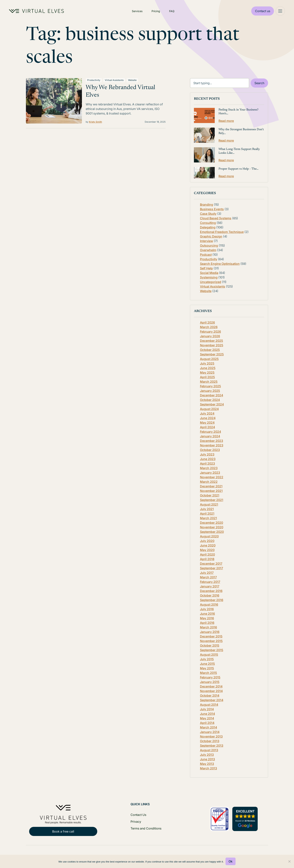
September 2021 (212, 500)
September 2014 (212, 700)
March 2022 (209, 482)
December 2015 (211, 636)
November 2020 (212, 527)
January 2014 (210, 732)
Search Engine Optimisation (220, 264)
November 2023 (212, 445)
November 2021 (211, 491)
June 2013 (207, 759)
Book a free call (63, 831)
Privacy (136, 822)
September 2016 (212, 600)
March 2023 (209, 468)
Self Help (206, 268)
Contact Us (138, 815)
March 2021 (208, 518)
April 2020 (207, 554)
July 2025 (207, 363)
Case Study (208, 214)
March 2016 (208, 627)
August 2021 (209, 504)
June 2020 (208, 545)
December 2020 (212, 523)
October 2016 (210, 595)
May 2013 (207, 764)
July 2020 (207, 541)
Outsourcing (209, 245)
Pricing (156, 11)
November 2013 (211, 736)
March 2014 (208, 727)
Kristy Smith (95, 122)
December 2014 (211, 686)
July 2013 (207, 755)
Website (132, 80)
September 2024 (212, 404)
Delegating (208, 227)
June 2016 (207, 614)
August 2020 (209, 536)
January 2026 (210, 336)
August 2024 (209, 409)
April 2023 (207, 463)
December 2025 (212, 341)
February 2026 (210, 332)
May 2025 (207, 372)
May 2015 (207, 668)
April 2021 (207, 514)
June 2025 (208, 368)
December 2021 (211, 486)
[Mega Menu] (280, 11)
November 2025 (212, 345)
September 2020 (212, 532)
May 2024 (207, 423)
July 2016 (207, 609)
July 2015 (207, 659)
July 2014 (207, 709)
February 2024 (210, 432)
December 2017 (211, 564)
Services (137, 11)
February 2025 (210, 386)
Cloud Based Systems (216, 218)
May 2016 (207, 618)
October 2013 (210, 741)
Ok (231, 861)
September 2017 (212, 568)
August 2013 (209, 750)
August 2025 (209, 359)
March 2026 (209, 327)
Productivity (94, 80)
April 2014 (207, 723)
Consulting (208, 223)
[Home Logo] (37, 11)
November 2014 (211, 691)
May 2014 (207, 718)
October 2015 (210, 645)
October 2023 (210, 450)
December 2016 (211, 591)
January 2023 (210, 473)
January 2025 (210, 391)
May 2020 (207, 550)
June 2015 (207, 664)
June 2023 (208, 459)
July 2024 (207, 413)
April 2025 (207, 377)
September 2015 (212, 650)
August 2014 (209, 705)
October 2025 (210, 350)
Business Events (212, 209)
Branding (206, 205)
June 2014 (207, 714)
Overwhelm (208, 250)
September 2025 (212, 354)
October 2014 (210, 695)
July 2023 (207, 454)
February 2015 (210, 677)
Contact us (263, 11)
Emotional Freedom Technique (222, 232)
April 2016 (207, 623)
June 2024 (208, 418)
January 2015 (210, 682)
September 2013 (212, 746)
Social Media (209, 273)
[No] (289, 861)
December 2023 (212, 441)
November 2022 (212, 477)
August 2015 (209, 655)
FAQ (172, 11)
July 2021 (207, 509)
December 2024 (212, 395)
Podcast (206, 255)
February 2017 (210, 582)
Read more (226, 121)
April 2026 (207, 322)
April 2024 (207, 427)
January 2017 (210, 586)
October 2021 (210, 495)
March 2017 (208, 577)
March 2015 (208, 673)
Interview (206, 241)
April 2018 (207, 559)
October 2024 (210, 400)
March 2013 (208, 768)
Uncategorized (211, 282)
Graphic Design (211, 236)
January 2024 (210, 436)
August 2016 (209, 605)
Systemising (209, 277)
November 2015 (211, 641)
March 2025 (209, 382)
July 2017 (207, 573)
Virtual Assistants (114, 80)
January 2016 (210, 632)
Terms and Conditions (146, 828)
